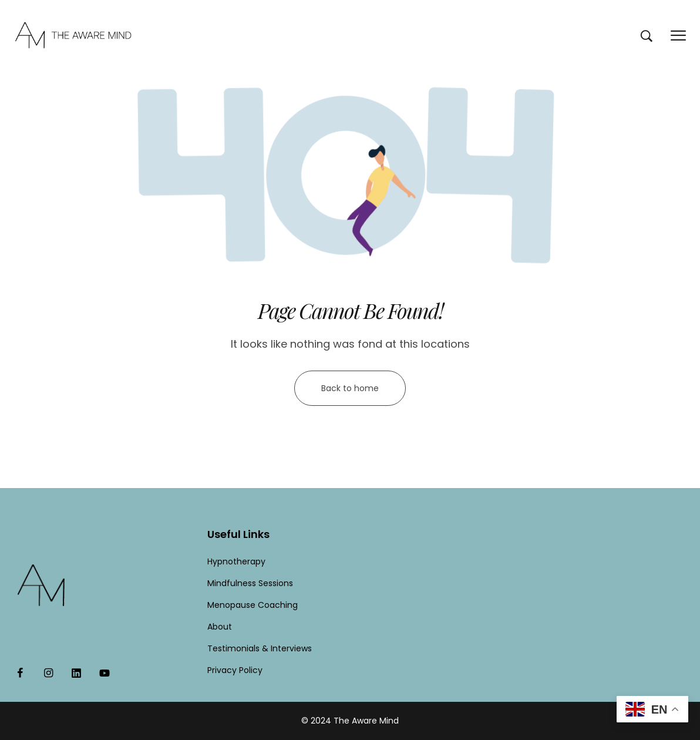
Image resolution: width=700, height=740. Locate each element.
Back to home (350, 388)
